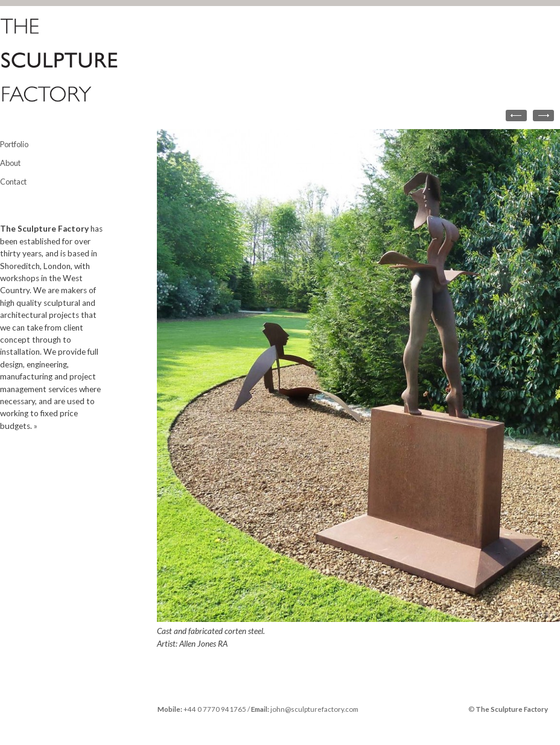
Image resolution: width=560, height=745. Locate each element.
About (10, 163)
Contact (13, 182)
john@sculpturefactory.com (314, 709)
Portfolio (14, 144)
